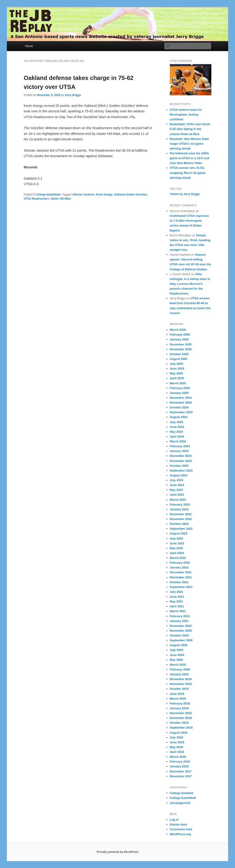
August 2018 (179, 733)
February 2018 (180, 762)
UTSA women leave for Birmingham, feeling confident (186, 115)
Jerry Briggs (73, 95)
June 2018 (177, 742)
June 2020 (177, 655)
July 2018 (177, 737)
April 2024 (177, 437)
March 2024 (178, 441)
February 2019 (180, 703)
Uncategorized (180, 803)
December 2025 (181, 344)
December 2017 (181, 771)
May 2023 (176, 490)
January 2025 (179, 393)
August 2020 (179, 645)
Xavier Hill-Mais (61, 199)
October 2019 (179, 689)
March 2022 (178, 558)
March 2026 (178, 330)
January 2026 (179, 339)
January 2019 (179, 708)
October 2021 (179, 582)
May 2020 (176, 660)
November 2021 (181, 577)
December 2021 (181, 572)
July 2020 (177, 650)
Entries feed (178, 824)
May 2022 (176, 548)
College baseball (182, 793)
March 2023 (178, 500)
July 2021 (177, 592)
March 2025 (178, 383)
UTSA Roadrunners (36, 199)
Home (29, 46)
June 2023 (177, 485)
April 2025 (177, 378)
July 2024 (177, 422)
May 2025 (176, 373)
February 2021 (180, 616)
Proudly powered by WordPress (117, 852)
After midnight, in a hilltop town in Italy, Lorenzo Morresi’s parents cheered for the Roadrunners (190, 284)
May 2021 (176, 601)
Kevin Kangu (104, 195)
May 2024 (176, 432)
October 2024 (179, 407)
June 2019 (177, 694)
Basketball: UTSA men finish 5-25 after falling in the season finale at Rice (190, 129)
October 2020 (179, 635)
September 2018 (181, 728)
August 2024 (179, 417)
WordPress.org (180, 834)
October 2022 (179, 524)
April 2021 (177, 606)
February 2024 (180, 446)
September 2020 (181, 640)
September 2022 (181, 529)
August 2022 (179, 533)
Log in (174, 820)
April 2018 (177, 752)
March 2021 (178, 611)
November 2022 (181, 519)
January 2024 (179, 451)
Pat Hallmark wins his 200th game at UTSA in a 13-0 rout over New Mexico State (190, 158)
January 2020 (179, 674)
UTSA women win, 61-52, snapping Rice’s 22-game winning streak (188, 173)
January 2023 (179, 509)
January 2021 (179, 621)
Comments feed (181, 829)
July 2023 (177, 480)
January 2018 (179, 766)
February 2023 (180, 505)
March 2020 (178, 665)
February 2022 (180, 563)
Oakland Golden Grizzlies (131, 195)
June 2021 (177, 597)
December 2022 (181, 514)
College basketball (48, 195)
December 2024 (181, 398)
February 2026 (180, 335)
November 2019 (181, 684)
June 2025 (177, 369)
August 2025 (179, 359)
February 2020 (180, 669)
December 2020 (181, 626)
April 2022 (177, 553)
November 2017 (181, 776)
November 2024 (181, 403)
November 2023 (181, 461)
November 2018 (181, 718)
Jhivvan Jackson (83, 195)
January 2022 (179, 567)
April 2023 (177, 495)
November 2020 (181, 631)
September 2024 (181, 412)
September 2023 (181, 471)
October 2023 (179, 466)
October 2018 (179, 723)
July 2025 (177, 364)
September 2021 (181, 587)
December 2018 (181, 713)
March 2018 (178, 757)
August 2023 (179, 475)
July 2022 (177, 539)
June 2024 (177, 427)
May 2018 (176, 747)
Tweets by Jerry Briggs (185, 194)
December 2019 (181, 679)
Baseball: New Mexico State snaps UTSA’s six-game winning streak (189, 144)
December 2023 (181, 456)
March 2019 (178, 699)
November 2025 (181, 349)
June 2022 (177, 543)
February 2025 (180, 388)
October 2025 (179, 354)
